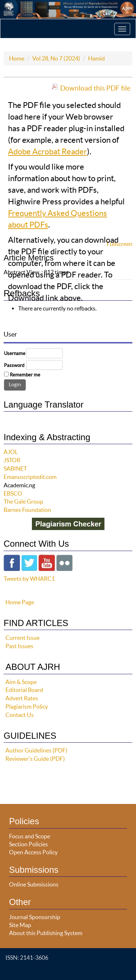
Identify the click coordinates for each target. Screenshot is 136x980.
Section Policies (28, 844)
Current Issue (22, 638)
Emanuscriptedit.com (30, 477)
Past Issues (19, 646)
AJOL (11, 452)
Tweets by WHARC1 (29, 579)
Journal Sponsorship (35, 917)
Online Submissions (34, 884)
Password (14, 365)
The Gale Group (23, 501)
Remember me (25, 375)
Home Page (20, 602)
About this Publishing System (46, 933)
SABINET (15, 468)
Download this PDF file (95, 88)
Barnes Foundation (27, 510)
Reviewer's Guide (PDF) (35, 759)
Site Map (20, 925)
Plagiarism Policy (27, 706)
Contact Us (20, 715)
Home (17, 58)
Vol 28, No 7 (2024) (56, 58)
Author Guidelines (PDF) (36, 750)
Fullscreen (119, 244)
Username (15, 353)
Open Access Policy (33, 852)
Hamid (96, 58)
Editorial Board (24, 690)
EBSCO (13, 493)
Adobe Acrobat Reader (48, 151)
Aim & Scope (21, 682)
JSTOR (12, 460)
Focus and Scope (30, 836)
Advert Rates (22, 698)
